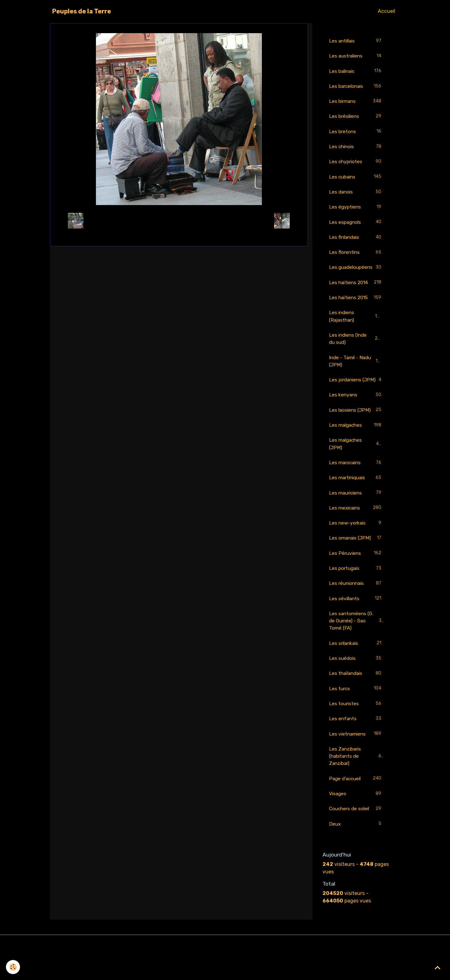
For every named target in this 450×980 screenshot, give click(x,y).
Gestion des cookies (225, 971)
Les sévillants (356, 622)
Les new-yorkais (356, 546)
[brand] (82, 11)
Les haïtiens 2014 (356, 294)
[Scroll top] (437, 967)
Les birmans (356, 102)
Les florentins (356, 256)
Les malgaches (356, 446)
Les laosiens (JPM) (356, 431)
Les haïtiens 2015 (356, 309)
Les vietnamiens (356, 760)
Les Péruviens (356, 576)
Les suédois (356, 683)
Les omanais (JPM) (356, 561)
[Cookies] (13, 967)
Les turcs (356, 714)
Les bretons (356, 133)
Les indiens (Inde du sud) (356, 351)
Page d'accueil (356, 805)
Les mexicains (356, 530)
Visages (356, 821)
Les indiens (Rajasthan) (356, 328)
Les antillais (356, 41)
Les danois (356, 194)
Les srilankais (356, 668)
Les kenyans (356, 416)
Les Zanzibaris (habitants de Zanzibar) (356, 782)
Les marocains (356, 484)
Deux (356, 851)
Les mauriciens (356, 515)
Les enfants (356, 744)
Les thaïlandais (356, 699)
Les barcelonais (356, 87)
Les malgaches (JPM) (356, 465)
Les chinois (356, 148)
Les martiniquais (356, 500)
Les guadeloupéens (356, 274)
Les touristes (356, 729)
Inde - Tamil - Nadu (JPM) (356, 373)
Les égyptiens (356, 210)
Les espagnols (356, 225)
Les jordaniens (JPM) (356, 396)
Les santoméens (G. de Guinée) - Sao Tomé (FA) (357, 645)
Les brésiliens (356, 118)
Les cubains (356, 179)
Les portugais (356, 592)
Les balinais (356, 72)
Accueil (387, 11)
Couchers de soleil (356, 836)
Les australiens (356, 56)
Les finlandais (356, 240)
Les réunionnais (356, 607)
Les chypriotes (356, 164)
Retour (179, 221)
